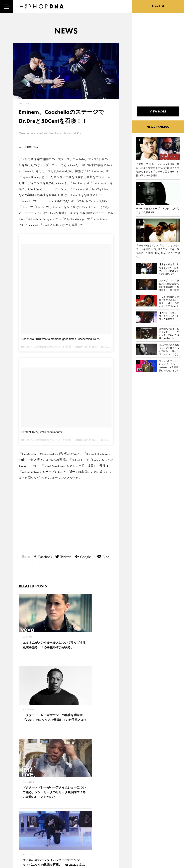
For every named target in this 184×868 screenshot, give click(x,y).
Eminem (31, 133)
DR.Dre (77, 133)
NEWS (14, 830)
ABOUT (14, 844)
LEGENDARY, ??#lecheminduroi (42, 432)
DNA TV (15, 823)
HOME (14, 816)
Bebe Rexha (55, 133)
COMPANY (35, 830)
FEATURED (16, 837)
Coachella (42, 133)
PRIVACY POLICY (38, 823)
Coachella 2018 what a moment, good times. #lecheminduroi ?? (61, 339)
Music (22, 133)
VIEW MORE (66, 764)
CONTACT (34, 816)
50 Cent (68, 133)
